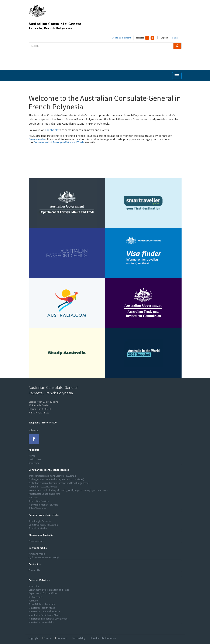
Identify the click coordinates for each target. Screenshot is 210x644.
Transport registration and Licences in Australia (53, 476)
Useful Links (35, 459)
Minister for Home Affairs (41, 622)
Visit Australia (36, 597)
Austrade (33, 601)
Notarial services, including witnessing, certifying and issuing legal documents (68, 490)
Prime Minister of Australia (42, 604)
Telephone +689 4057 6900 (43, 422)
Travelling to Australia (40, 521)
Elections (33, 497)
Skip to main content (121, 38)
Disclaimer (62, 638)
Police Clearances (37, 508)
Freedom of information (104, 638)
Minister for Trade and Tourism (44, 611)
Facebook (51, 130)
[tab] (104, 450)
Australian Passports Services (43, 487)
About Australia (37, 541)
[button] (33, 450)
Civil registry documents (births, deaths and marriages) (56, 479)
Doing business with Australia (44, 525)
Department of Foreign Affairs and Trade (59, 142)
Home (32, 456)
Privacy (47, 638)
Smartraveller (37, 139)
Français (174, 38)
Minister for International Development (49, 619)
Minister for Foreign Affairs (42, 608)
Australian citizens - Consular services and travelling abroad (59, 483)
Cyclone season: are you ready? (44, 557)
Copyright (34, 638)
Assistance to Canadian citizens (44, 494)
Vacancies (34, 463)
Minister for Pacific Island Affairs (44, 615)
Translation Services (39, 501)
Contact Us (34, 570)
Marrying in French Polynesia (43, 505)
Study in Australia (38, 528)
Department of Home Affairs (43, 593)
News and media (37, 554)
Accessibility (79, 638)
